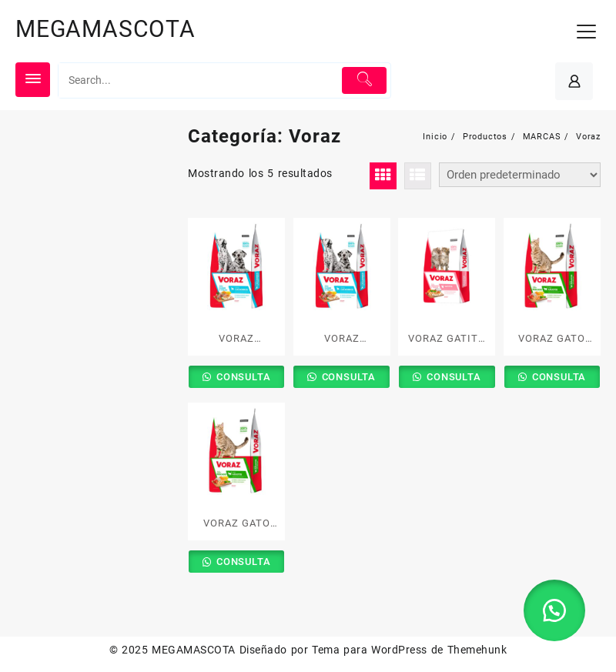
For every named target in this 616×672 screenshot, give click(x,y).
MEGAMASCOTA (105, 29)
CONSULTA (242, 377)
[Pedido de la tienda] (520, 175)
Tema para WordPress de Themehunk (409, 650)
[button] (554, 610)
